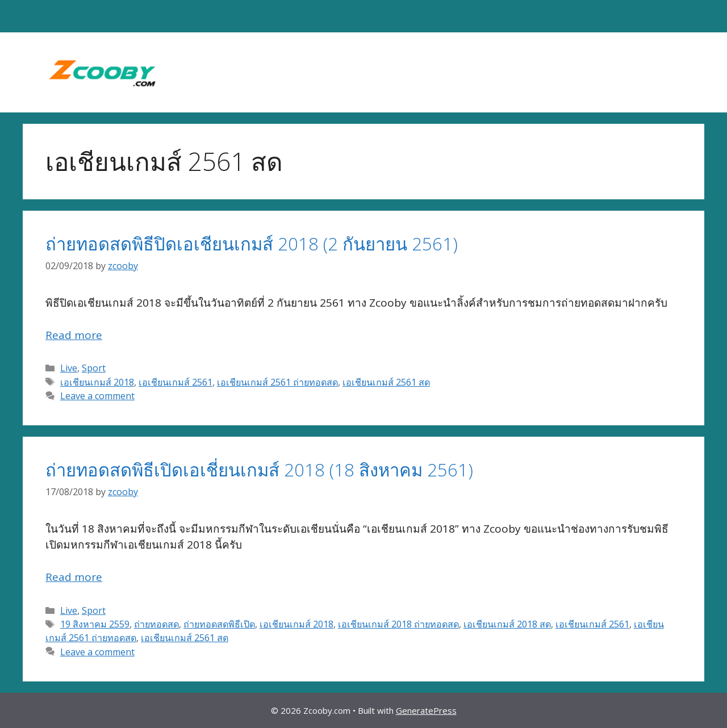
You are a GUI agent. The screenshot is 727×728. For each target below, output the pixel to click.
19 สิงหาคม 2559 (95, 624)
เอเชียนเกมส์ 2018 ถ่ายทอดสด (398, 624)
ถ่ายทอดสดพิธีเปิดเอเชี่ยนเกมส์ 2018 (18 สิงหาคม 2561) (259, 470)
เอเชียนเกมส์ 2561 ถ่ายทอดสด (277, 382)
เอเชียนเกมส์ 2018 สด (507, 624)
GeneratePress (426, 710)
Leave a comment (97, 396)
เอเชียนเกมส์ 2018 (97, 382)
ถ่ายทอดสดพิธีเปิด (219, 624)
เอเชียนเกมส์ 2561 (176, 382)
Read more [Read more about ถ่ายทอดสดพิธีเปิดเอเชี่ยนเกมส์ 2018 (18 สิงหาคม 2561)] (74, 577)
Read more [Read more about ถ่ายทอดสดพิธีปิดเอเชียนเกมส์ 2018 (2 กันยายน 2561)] (74, 335)
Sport (94, 368)
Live (69, 368)
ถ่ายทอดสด (156, 624)
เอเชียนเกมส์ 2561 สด (386, 382)
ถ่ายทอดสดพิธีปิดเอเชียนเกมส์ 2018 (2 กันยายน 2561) (252, 244)
